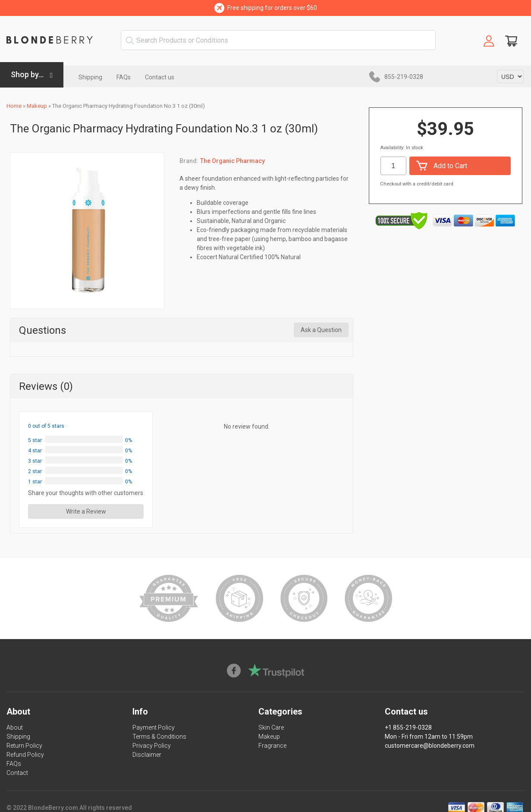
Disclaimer (147, 755)
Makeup (37, 106)
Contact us (160, 77)
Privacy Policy (152, 746)
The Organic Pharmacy (233, 161)
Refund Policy (25, 755)
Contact (17, 773)
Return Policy (24, 746)
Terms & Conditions (159, 737)
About (15, 727)
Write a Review (86, 511)
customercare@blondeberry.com (430, 746)
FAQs (124, 77)
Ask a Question (321, 330)
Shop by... (27, 74)
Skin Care (271, 727)
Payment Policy (154, 727)
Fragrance (272, 746)
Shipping (90, 77)
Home (14, 106)
